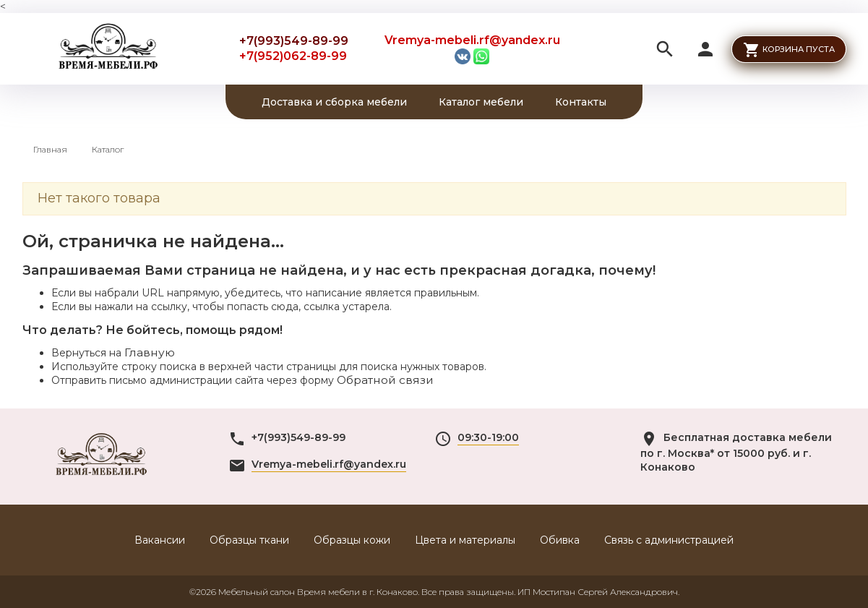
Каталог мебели (481, 102)
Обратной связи (385, 380)
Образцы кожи (352, 540)
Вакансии (160, 540)
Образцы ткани (249, 540)
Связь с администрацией (669, 540)
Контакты (581, 102)
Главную (150, 352)
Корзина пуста (799, 49)
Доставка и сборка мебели (334, 102)
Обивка (560, 540)
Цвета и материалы (465, 540)
